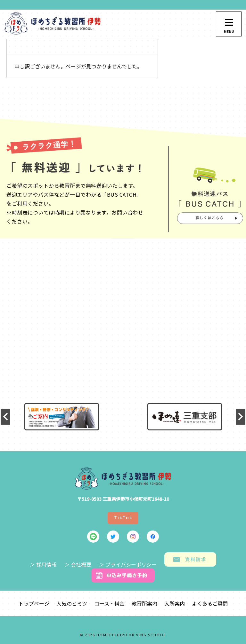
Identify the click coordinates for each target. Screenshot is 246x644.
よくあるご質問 (210, 603)
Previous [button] (5, 417)
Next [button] (241, 417)
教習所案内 (144, 603)
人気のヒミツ (72, 603)
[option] (61, 417)
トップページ (34, 603)
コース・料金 (109, 603)
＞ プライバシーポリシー (128, 564)
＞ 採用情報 (43, 564)
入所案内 (175, 603)
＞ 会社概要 (78, 564)
